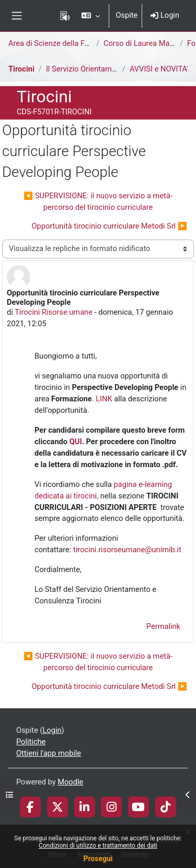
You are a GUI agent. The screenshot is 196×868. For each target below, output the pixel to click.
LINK (105, 399)
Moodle (70, 782)
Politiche (31, 742)
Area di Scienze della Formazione (65, 43)
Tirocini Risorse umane (54, 312)
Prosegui (98, 859)
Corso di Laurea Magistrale (149, 43)
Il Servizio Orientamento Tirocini (100, 69)
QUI (76, 442)
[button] (91, 16)
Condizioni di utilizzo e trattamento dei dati (98, 846)
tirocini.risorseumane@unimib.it (127, 550)
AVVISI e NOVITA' (159, 69)
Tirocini (21, 69)
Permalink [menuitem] (163, 626)
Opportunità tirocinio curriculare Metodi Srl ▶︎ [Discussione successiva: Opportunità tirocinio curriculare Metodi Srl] (109, 226)
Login (165, 15)
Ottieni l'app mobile (49, 753)
